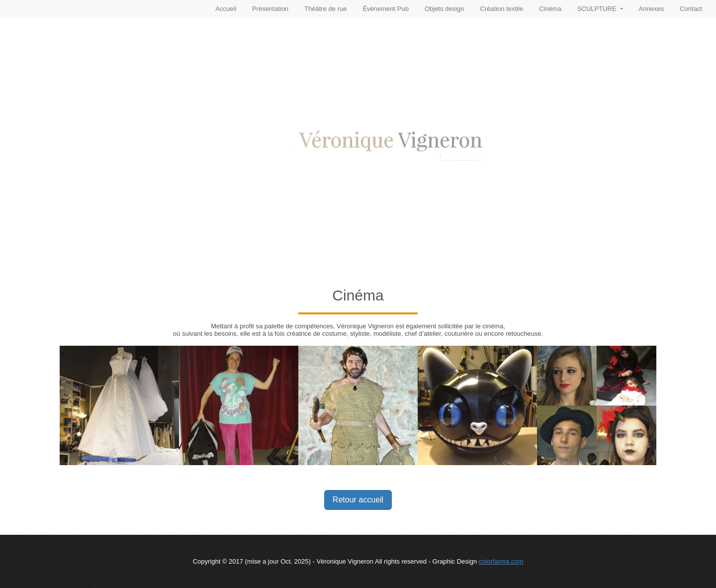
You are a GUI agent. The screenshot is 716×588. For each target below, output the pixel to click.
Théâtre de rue (325, 9)
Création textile (501, 9)
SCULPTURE (598, 9)
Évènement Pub (386, 9)
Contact (691, 9)
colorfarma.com (501, 561)
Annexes (652, 9)
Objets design (445, 9)
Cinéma (550, 9)
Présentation (270, 9)
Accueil (226, 9)
